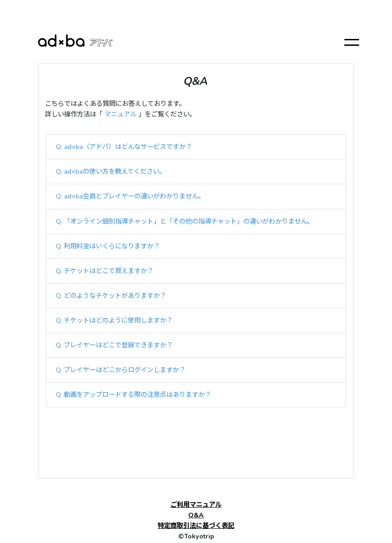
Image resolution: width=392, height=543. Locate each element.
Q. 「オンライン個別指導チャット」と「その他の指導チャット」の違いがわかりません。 (185, 221)
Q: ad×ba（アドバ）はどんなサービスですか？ (124, 147)
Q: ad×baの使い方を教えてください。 (111, 171)
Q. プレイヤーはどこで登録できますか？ (114, 345)
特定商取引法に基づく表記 (196, 526)
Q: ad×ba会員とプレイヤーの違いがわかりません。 (130, 196)
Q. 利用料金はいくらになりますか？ (108, 246)
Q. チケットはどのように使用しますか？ (114, 320)
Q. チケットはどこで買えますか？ (105, 271)
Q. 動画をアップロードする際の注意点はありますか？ (133, 395)
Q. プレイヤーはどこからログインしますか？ (121, 370)
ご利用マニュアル (196, 505)
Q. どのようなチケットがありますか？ (111, 296)
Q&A (196, 515)
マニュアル (120, 114)
